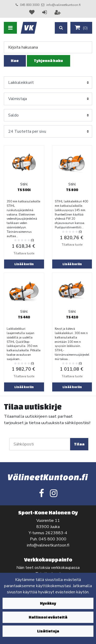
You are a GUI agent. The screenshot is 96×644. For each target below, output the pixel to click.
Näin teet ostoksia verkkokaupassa (48, 568)
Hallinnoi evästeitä (48, 617)
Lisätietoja (48, 631)
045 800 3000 (30, 5)
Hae (15, 61)
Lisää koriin (24, 264)
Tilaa (79, 444)
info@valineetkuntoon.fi (63, 5)
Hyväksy (48, 603)
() (81, 28)
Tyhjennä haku (48, 61)
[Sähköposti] (40, 444)
